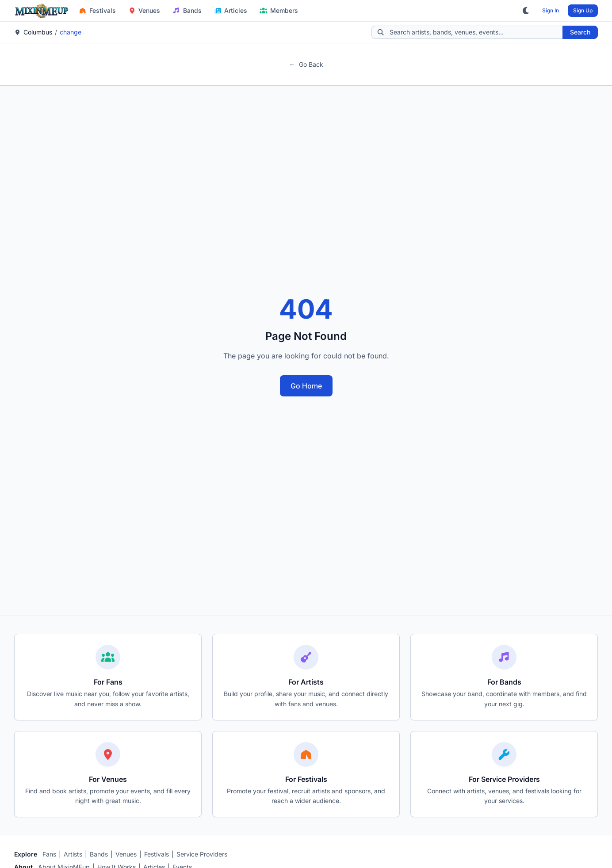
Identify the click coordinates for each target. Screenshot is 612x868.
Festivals (97, 10)
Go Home (306, 386)
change (71, 32)
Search (580, 32)
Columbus (38, 32)
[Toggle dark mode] (526, 11)
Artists (73, 854)
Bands (187, 10)
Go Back (306, 65)
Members (279, 10)
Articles (231, 10)
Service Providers (202, 854)
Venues (144, 10)
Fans (49, 854)
